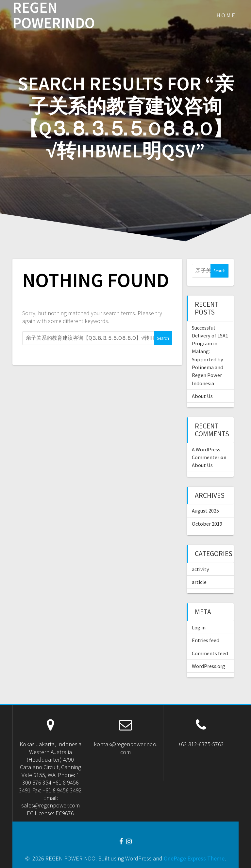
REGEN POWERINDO (54, 15)
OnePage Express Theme (194, 858)
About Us (202, 396)
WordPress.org (209, 666)
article (199, 582)
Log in (199, 627)
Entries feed (206, 640)
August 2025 (205, 511)
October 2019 (207, 524)
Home (226, 15)
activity (201, 569)
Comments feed (210, 653)
